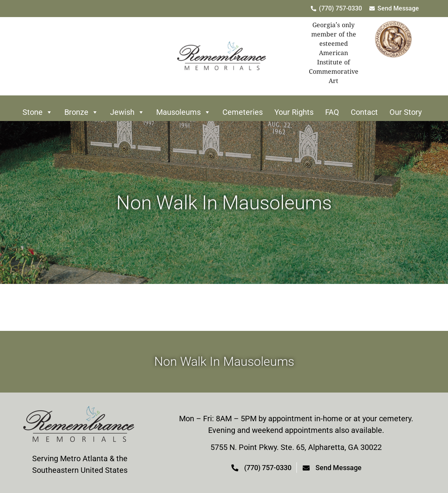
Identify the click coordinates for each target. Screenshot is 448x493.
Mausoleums (184, 112)
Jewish (127, 112)
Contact (364, 112)
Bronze (81, 112)
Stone (38, 112)
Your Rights (294, 112)
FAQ (332, 112)
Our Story (406, 112)
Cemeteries (243, 112)
